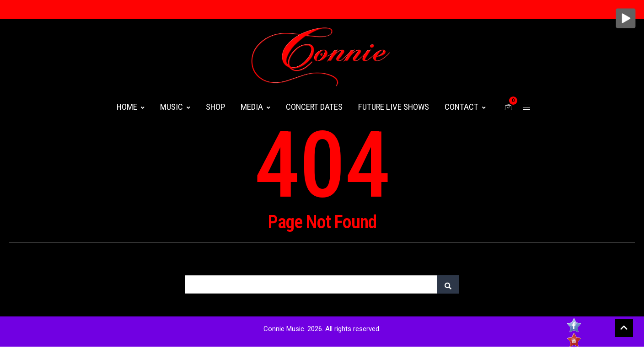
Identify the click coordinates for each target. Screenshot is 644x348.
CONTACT (465, 107)
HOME (131, 107)
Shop (215, 107)
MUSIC (175, 107)
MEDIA (255, 107)
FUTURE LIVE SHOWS (394, 107)
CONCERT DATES (314, 107)
